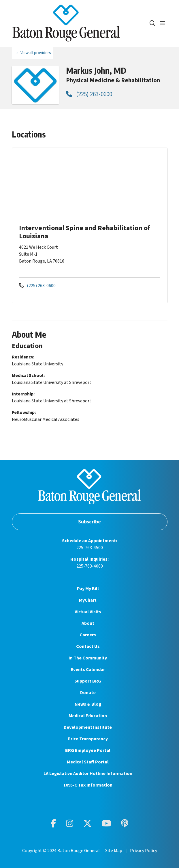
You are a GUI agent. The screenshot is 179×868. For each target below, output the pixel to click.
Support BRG (88, 681)
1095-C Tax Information (88, 785)
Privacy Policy (144, 851)
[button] (164, 23)
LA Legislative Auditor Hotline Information (88, 774)
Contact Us (88, 646)
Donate (88, 693)
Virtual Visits (88, 612)
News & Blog (88, 704)
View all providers (36, 53)
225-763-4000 (90, 566)
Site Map (114, 851)
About (88, 623)
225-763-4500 (90, 548)
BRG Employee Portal (88, 750)
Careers (88, 635)
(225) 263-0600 (89, 94)
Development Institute (88, 727)
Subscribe (89, 522)
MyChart (88, 600)
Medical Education (88, 716)
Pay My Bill (88, 589)
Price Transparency (88, 739)
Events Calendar (88, 670)
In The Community (88, 658)
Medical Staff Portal (88, 762)
